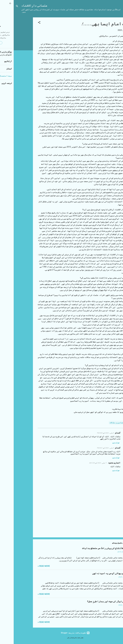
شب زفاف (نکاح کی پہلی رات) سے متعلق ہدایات (92, 548)
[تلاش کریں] (3, 7)
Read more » (30, 566)
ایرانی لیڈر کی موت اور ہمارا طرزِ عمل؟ (95, 602)
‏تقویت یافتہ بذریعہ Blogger (62, 633)
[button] (25, 23)
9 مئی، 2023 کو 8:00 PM (92, 433)
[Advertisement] (10, 53)
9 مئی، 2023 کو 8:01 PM (92, 448)
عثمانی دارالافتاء (21, 6)
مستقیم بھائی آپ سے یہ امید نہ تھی (97, 573)
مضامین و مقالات (103, 423)
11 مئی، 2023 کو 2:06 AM (84, 463)
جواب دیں (102, 443)
